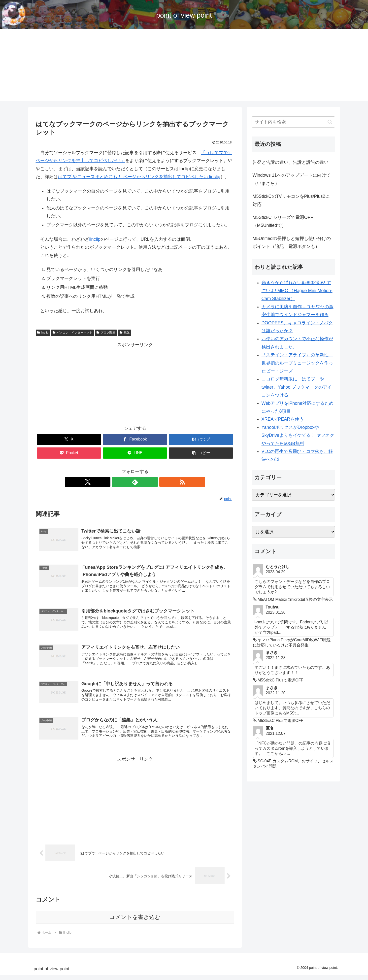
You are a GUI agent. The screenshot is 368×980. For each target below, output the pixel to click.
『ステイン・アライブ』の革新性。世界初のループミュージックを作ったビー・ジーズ (297, 363)
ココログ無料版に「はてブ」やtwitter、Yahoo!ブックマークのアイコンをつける (297, 387)
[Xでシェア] (69, 439)
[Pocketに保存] (69, 453)
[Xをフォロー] (124, 482)
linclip (95, 239)
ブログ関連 (106, 333)
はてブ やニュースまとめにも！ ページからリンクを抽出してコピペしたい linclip (139, 177)
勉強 (125, 333)
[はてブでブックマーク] (201, 439)
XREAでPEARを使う (283, 419)
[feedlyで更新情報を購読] (135, 482)
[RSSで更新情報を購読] (146, 482)
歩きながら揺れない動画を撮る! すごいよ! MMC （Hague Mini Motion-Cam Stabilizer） (297, 291)
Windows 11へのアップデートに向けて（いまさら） (292, 179)
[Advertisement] (184, 66)
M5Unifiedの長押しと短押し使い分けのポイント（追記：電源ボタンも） (292, 242)
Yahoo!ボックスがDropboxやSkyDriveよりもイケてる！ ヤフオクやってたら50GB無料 (298, 435)
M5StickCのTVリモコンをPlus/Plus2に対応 (291, 200)
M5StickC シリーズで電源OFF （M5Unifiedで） (283, 221)
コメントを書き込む (135, 922)
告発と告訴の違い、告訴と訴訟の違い (291, 162)
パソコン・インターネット (72, 333)
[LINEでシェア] (135, 453)
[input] (293, 122)
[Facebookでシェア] (135, 439)
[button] (201, 453)
